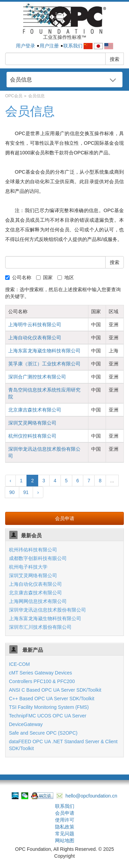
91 (26, 492)
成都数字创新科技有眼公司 (38, 558)
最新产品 (32, 650)
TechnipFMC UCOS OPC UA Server (48, 716)
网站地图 (65, 840)
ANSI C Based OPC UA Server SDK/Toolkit (55, 690)
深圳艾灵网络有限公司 (32, 423)
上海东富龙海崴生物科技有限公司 (44, 351)
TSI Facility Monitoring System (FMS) (49, 707)
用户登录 (25, 46)
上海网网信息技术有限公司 (38, 601)
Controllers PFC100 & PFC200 (42, 681)
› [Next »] (38, 492)
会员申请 (65, 518)
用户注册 (49, 46)
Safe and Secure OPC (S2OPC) (43, 733)
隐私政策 (65, 827)
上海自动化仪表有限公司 (35, 338)
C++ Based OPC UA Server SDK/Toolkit (52, 699)
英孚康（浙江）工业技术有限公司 (44, 364)
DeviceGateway (26, 724)
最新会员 (31, 535)
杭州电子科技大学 (28, 567)
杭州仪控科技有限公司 (32, 436)
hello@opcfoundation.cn (87, 796)
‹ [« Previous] (10, 481)
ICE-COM (19, 664)
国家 (44, 277)
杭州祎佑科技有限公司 (33, 550)
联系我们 (73, 46)
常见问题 (65, 834)
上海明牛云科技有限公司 (35, 325)
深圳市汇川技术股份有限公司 (40, 627)
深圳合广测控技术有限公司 (37, 377)
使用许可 (65, 820)
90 (12, 492)
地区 (66, 277)
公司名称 (18, 277)
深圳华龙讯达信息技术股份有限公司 (47, 610)
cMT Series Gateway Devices (40, 673)
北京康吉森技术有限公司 (35, 410)
